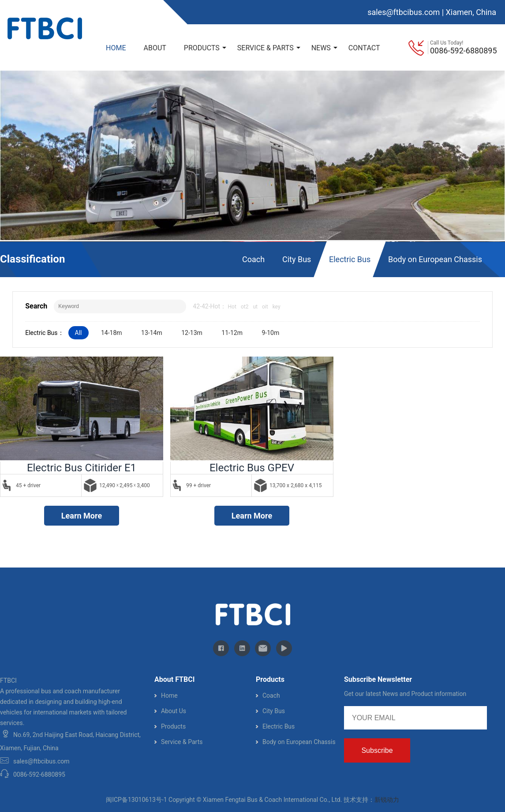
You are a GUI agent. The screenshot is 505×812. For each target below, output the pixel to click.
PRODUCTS (205, 48)
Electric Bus (350, 259)
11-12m (232, 333)
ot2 (245, 307)
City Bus (297, 259)
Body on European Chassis (435, 259)
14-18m (112, 333)
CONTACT (364, 48)
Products (173, 726)
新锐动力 (387, 800)
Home (169, 695)
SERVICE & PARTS (269, 48)
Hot (232, 307)
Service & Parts (182, 742)
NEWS (324, 48)
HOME (116, 48)
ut (255, 307)
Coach (253, 259)
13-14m (152, 333)
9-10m (270, 333)
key (277, 307)
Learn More (82, 516)
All (79, 333)
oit (265, 307)
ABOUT (155, 48)
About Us (174, 711)
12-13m (192, 333)
